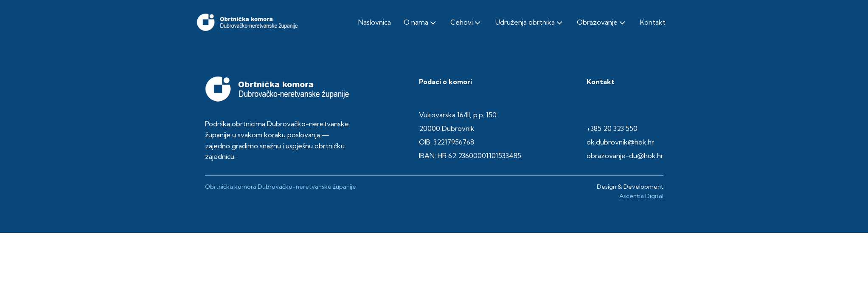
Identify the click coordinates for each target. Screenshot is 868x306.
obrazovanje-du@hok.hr (625, 156)
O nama (421, 23)
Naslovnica (375, 22)
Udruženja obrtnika (530, 23)
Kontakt (653, 22)
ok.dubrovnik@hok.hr (620, 142)
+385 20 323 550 (612, 128)
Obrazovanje (602, 23)
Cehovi (466, 23)
